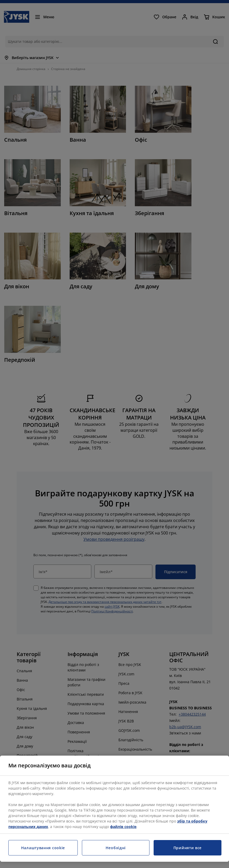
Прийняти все (188, 848)
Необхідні (116, 848)
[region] (115, 809)
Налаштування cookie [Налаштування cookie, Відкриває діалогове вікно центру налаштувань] (43, 848)
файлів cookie (123, 827)
